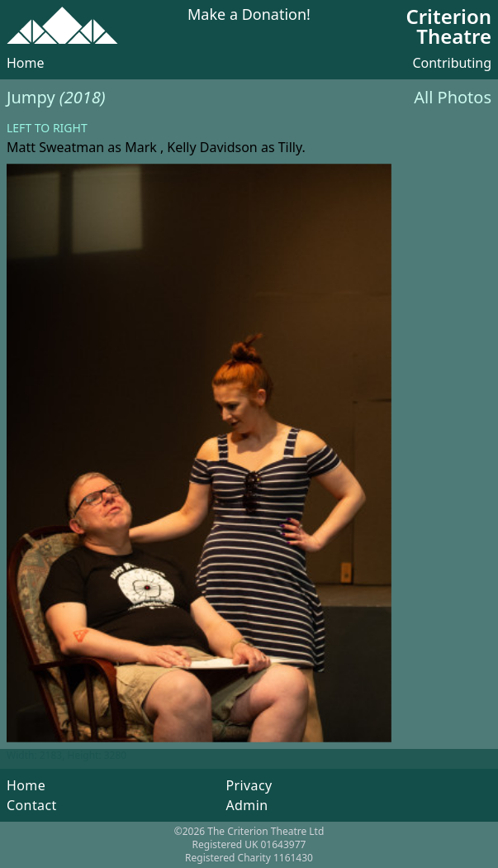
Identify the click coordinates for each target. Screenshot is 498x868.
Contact (32, 805)
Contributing (452, 63)
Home (26, 63)
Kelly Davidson (212, 147)
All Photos (453, 97)
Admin (247, 805)
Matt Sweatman (55, 147)
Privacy (249, 785)
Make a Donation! (249, 15)
